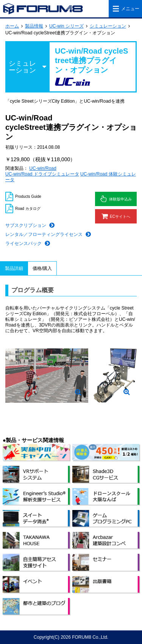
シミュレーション (108, 26)
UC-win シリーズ (66, 26)
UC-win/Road (43, 168)
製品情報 (34, 26)
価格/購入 (42, 268)
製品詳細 (14, 268)
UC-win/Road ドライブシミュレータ (42, 174)
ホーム (12, 26)
